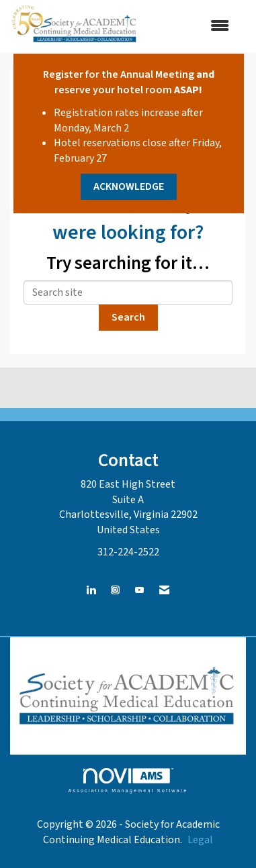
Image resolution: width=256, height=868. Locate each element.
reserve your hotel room (113, 90)
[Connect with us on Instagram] (115, 591)
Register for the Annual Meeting (119, 74)
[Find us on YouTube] (139, 591)
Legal (200, 840)
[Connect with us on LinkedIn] (91, 591)
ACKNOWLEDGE (129, 186)
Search (128, 317)
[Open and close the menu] (192, 26)
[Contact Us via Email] (164, 591)
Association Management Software (128, 780)
